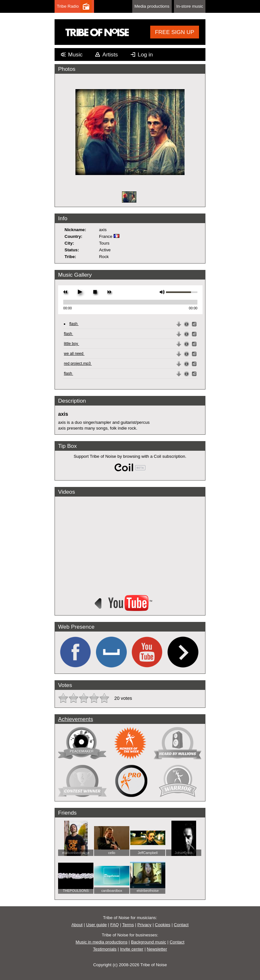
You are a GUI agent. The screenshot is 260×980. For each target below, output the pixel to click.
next (109, 292)
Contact (181, 925)
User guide (96, 925)
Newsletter (157, 949)
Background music (149, 942)
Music (75, 54)
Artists (110, 54)
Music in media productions (102, 942)
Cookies (163, 925)
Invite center (132, 949)
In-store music (190, 6)
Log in (145, 54)
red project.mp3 (78, 364)
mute (162, 292)
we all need (74, 354)
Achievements (76, 719)
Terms (128, 925)
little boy (71, 344)
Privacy (144, 925)
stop (95, 292)
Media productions (152, 6)
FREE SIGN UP (175, 32)
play (80, 292)
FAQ (115, 925)
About (77, 925)
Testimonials (105, 949)
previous (65, 292)
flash (74, 324)
